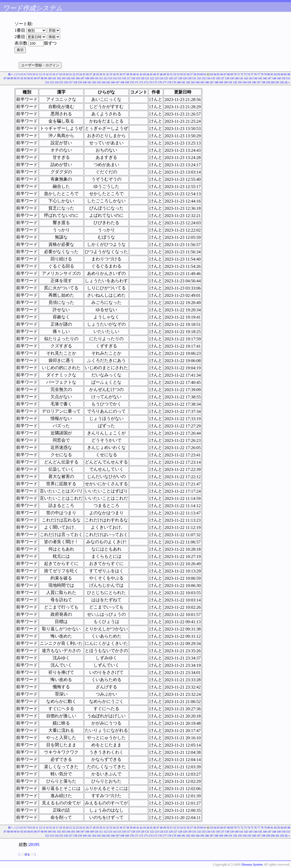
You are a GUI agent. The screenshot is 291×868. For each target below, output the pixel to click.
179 (174, 82)
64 (215, 74)
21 (71, 74)
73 (245, 74)
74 (249, 74)
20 (67, 74)
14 (47, 74)
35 (118, 74)
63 (212, 74)
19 (64, 74)
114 (115, 78)
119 (138, 78)
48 (161, 74)
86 (289, 74)
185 (202, 82)
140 (237, 78)
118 (133, 78)
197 (259, 82)
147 (269, 78)
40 (134, 74)
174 (151, 82)
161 (89, 82)
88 (8, 78)
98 (42, 78)
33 (111, 74)
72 (242, 74)
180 (179, 82)
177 (165, 82)
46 (155, 74)
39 (131, 74)
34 (114, 74)
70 (235, 74)
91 (19, 78)
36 (121, 74)
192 (235, 82)
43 (145, 74)
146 (265, 78)
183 (193, 82)
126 (171, 78)
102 (59, 78)
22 (74, 74)
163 (99, 82)
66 (222, 74)
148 (274, 78)
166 (113, 82)
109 (92, 78)
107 (82, 78)
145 (260, 78)
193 (240, 82)
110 (96, 78)
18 (60, 74)
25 (84, 74)
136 (218, 78)
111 (101, 78)
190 (226, 82)
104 (68, 78)
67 (225, 74)
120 (143, 78)
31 (104, 74)
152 (47, 82)
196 (254, 82)
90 (15, 78)
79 (265, 74)
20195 (34, 844)
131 (194, 78)
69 (232, 74)
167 (118, 82)
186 (207, 82)
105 (73, 78)
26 (87, 74)
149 (279, 78)
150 (284, 78)
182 (188, 82)
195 (249, 82)
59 (198, 74)
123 (157, 78)
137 (222, 78)
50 (168, 74)
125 (166, 78)
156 (66, 82)
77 (259, 74)
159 (80, 82)
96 (35, 78)
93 (25, 78)
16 (54, 74)
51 (171, 74)
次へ (288, 82)
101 (54, 78)
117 (129, 78)
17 (57, 74)
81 (272, 74)
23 (77, 74)
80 (269, 74)
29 (98, 74)
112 (105, 78)
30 (101, 74)
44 (148, 74)
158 (75, 82)
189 (221, 82)
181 (183, 82)
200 (273, 82)
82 (275, 74)
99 (45, 78)
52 (175, 74)
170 (132, 82)
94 (28, 78)
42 (141, 74)
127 (175, 78)
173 (146, 82)
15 (51, 74)
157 (71, 82)
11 (37, 74)
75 (252, 74)
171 (136, 82)
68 (228, 74)
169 (127, 82)
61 (205, 74)
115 (119, 78)
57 (192, 74)
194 (245, 82)
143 (251, 78)
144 (255, 78)
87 (5, 78)
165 (108, 82)
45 (151, 74)
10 (34, 74)
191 (230, 82)
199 (268, 82)
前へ (11, 74)
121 (147, 78)
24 (81, 74)
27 (91, 74)
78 (262, 74)
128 (180, 78)
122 (152, 78)
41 (138, 74)
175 (155, 82)
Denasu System (252, 864)
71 (239, 74)
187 (212, 82)
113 (110, 78)
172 (141, 82)
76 (255, 74)
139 (232, 78)
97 (39, 78)
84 (282, 74)
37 (124, 74)
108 (87, 78)
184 (198, 82)
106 (78, 78)
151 (288, 78)
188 (216, 82)
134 (208, 78)
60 (202, 74)
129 (185, 78)
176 (160, 82)
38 (128, 74)
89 (12, 78)
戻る (27, 854)
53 (178, 74)
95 (32, 78)
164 (104, 82)
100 (49, 78)
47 (158, 74)
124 (161, 78)
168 (122, 82)
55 (185, 74)
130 (190, 78)
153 (52, 82)
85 (286, 74)
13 (44, 74)
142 (246, 78)
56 (188, 74)
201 (277, 82)
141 (241, 78)
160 (85, 82)
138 (227, 78)
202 (282, 82)
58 (195, 74)
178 (169, 82)
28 (94, 74)
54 (181, 74)
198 (263, 82)
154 (57, 82)
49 (165, 74)
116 (124, 78)
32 (107, 74)
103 (64, 78)
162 (94, 82)
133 (204, 78)
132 (199, 78)
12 (40, 74)
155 (61, 82)
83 (279, 74)
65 (218, 74)
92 (22, 78)
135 (213, 78)
